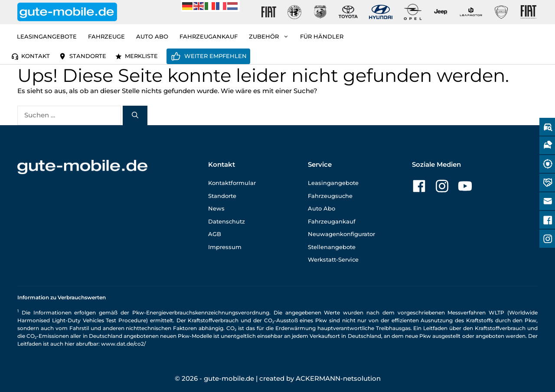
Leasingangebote (47, 36)
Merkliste (141, 56)
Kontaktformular (232, 183)
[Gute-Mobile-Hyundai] (381, 12)
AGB (215, 234)
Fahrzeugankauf (209, 36)
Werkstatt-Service (333, 259)
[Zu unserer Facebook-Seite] (419, 186)
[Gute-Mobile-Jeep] (441, 12)
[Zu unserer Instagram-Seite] (442, 186)
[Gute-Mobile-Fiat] (269, 12)
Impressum (225, 247)
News (216, 208)
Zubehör (272, 36)
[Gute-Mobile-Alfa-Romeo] (294, 12)
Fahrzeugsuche (330, 196)
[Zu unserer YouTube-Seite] (465, 186)
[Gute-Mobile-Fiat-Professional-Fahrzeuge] (527, 12)
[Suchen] (135, 115)
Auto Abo (152, 36)
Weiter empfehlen (215, 56)
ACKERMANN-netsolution (338, 378)
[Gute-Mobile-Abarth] (320, 12)
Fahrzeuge (106, 36)
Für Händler (322, 36)
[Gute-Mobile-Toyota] (348, 12)
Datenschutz (227, 221)
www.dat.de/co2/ (123, 344)
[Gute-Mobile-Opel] (413, 12)
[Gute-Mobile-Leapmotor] (471, 12)
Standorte (88, 56)
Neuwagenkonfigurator (341, 234)
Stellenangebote (332, 247)
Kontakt (36, 56)
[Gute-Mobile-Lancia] (501, 12)
